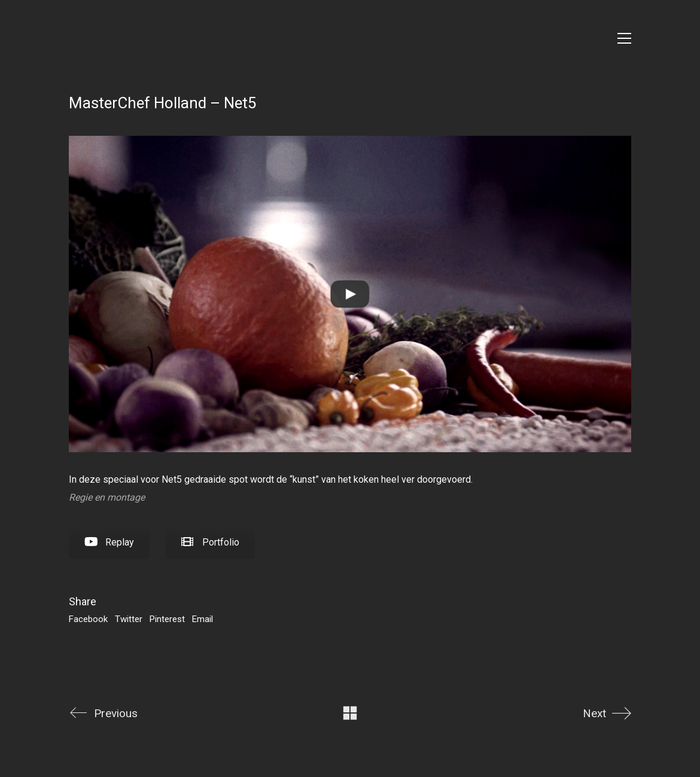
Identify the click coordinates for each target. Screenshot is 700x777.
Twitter (129, 619)
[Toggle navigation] (624, 38)
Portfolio (210, 542)
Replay (109, 542)
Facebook (88, 619)
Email (203, 619)
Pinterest (167, 619)
